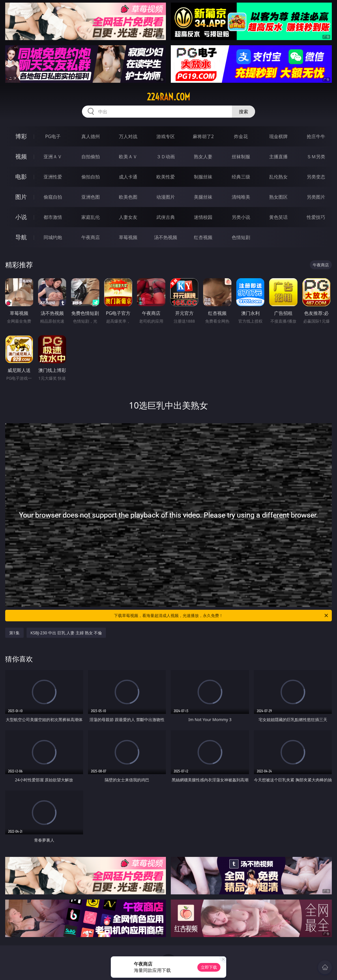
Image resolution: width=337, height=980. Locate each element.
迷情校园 (203, 217)
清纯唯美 (241, 197)
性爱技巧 (316, 217)
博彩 (21, 136)
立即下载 (209, 967)
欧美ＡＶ (128, 157)
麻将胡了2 (203, 136)
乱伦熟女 (278, 177)
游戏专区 (166, 136)
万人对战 (128, 136)
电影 (21, 177)
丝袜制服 (241, 157)
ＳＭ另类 (316, 157)
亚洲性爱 (53, 177)
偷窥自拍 (53, 197)
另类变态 (316, 177)
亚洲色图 (91, 197)
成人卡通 (128, 177)
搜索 (244, 112)
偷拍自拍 (91, 177)
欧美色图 (128, 197)
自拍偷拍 (91, 157)
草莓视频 (128, 237)
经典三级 (241, 177)
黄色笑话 (278, 217)
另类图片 (316, 197)
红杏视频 (203, 237)
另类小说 (241, 217)
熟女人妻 (203, 157)
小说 (21, 217)
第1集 (14, 633)
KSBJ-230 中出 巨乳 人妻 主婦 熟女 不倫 (66, 633)
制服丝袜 (203, 177)
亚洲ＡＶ (53, 157)
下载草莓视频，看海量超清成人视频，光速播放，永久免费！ (221, 616)
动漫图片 (166, 197)
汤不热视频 (166, 237)
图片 (21, 197)
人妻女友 (128, 217)
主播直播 (278, 157)
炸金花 (241, 136)
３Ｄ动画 (166, 157)
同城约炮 (53, 237)
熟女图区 (278, 197)
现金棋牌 (278, 136)
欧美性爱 (166, 177)
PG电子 (53, 136)
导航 (21, 237)
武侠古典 (166, 217)
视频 (21, 156)
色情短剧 (241, 237)
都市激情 (53, 217)
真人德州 (91, 136)
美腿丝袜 (203, 197)
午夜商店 (91, 237)
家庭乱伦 (91, 217)
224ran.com (168, 97)
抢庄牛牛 (316, 136)
